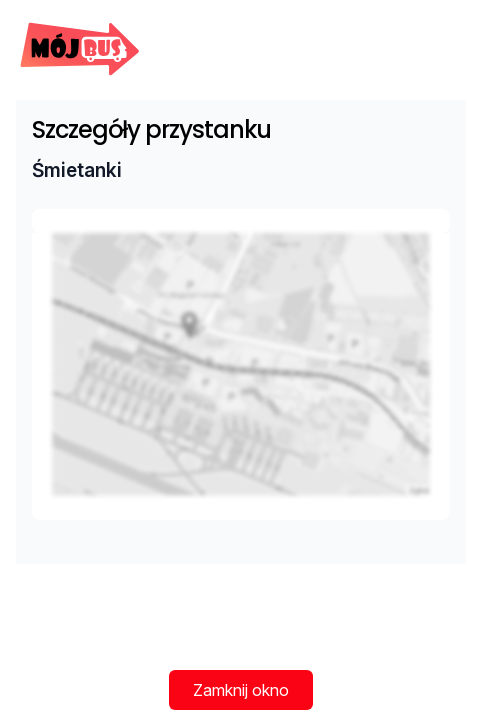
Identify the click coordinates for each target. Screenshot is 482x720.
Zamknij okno (241, 690)
